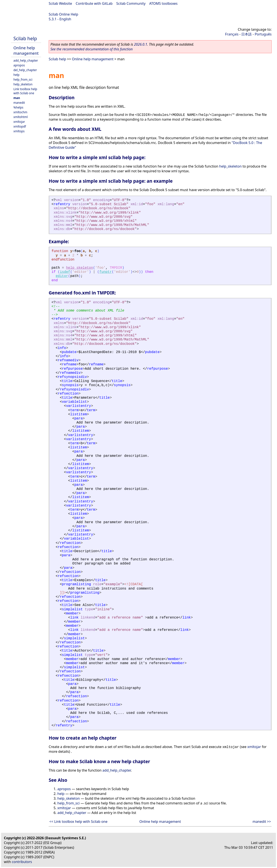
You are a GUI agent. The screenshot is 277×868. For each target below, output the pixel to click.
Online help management (26, 50)
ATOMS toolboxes (163, 3)
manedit (19, 103)
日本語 (246, 34)
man (17, 98)
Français (232, 34)
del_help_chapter (25, 70)
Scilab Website (60, 3)
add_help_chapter (26, 60)
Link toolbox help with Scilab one (25, 91)
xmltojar (19, 122)
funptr (106, 272)
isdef (65, 272)
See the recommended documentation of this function (92, 49)
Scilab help (25, 38)
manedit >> (262, 822)
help (16, 75)
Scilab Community (131, 3)
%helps (18, 107)
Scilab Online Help (63, 14)
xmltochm (20, 112)
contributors (22, 862)
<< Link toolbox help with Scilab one (78, 822)
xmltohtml (21, 117)
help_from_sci (23, 79)
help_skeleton (23, 84)
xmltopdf (20, 126)
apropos (19, 65)
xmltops (19, 131)
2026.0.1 (141, 44)
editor (62, 276)
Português (263, 34)
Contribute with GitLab (94, 3)
